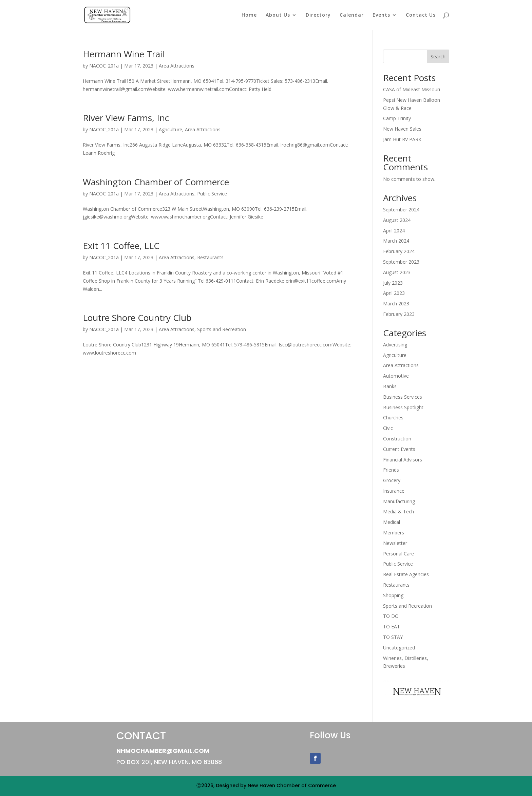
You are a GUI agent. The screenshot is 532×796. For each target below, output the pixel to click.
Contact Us (421, 15)
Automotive (396, 376)
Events (381, 15)
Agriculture (170, 129)
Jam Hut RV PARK (402, 139)
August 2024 (397, 220)
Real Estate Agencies (406, 574)
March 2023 (396, 304)
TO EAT (392, 627)
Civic (388, 428)
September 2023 (401, 262)
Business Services (403, 397)
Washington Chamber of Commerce (156, 182)
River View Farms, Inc (126, 118)
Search (438, 56)
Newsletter (395, 543)
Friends (391, 470)
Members (394, 533)
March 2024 (396, 241)
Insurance (394, 491)
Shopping (393, 595)
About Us (278, 15)
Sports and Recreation (222, 329)
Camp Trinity (397, 118)
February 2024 (399, 251)
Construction (397, 439)
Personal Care (398, 554)
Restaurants (210, 257)
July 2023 (393, 283)
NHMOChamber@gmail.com (163, 751)
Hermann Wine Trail (123, 54)
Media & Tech (398, 511)
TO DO (391, 616)
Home (249, 15)
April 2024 (394, 231)
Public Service (212, 194)
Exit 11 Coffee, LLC (121, 246)
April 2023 (394, 293)
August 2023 (397, 272)
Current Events (399, 449)
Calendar (352, 15)
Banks (390, 386)
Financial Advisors (403, 460)
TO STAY (393, 637)
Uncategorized (399, 648)
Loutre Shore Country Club (137, 318)
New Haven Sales (402, 129)
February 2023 (399, 314)
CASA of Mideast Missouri (412, 89)
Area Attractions (177, 66)
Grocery (392, 480)
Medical (392, 522)
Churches (393, 418)
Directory (318, 15)
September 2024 (401, 210)
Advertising (395, 345)
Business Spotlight (403, 407)
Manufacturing (399, 501)
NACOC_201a (104, 66)
